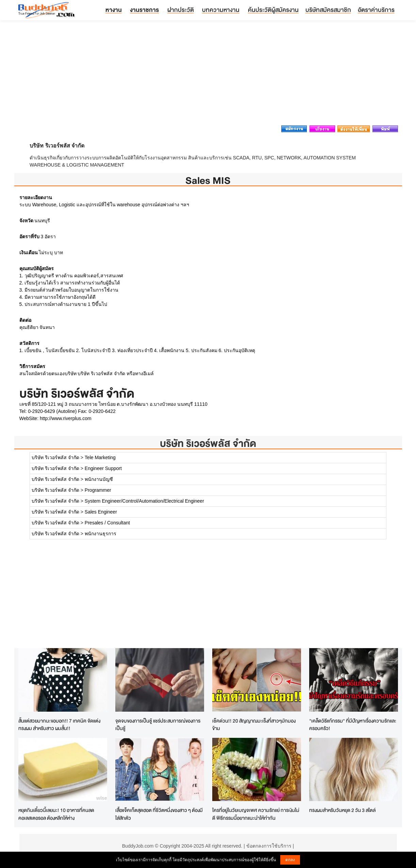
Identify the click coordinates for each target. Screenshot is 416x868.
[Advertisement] (208, 75)
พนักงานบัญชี (99, 479)
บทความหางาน (221, 10)
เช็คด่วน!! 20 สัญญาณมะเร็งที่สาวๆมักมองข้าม (254, 725)
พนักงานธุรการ (101, 534)
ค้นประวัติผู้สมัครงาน (273, 10)
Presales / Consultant (107, 523)
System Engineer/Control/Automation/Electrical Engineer (144, 501)
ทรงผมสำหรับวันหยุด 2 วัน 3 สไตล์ (342, 810)
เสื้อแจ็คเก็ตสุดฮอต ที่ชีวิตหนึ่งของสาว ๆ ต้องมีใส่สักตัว (159, 814)
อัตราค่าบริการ (376, 10)
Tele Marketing (100, 457)
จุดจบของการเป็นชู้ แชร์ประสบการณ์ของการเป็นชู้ (158, 725)
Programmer (98, 490)
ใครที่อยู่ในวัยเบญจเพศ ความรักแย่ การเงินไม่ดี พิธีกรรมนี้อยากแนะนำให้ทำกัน (256, 814)
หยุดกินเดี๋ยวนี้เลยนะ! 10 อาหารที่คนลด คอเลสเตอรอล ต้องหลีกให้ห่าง (56, 814)
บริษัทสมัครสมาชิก (328, 10)
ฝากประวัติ (181, 10)
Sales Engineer (101, 512)
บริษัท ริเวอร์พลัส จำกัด (208, 443)
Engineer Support (103, 468)
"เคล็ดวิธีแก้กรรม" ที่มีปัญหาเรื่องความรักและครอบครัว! (353, 725)
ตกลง (290, 860)
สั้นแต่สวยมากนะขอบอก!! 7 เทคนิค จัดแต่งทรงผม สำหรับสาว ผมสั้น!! (59, 725)
